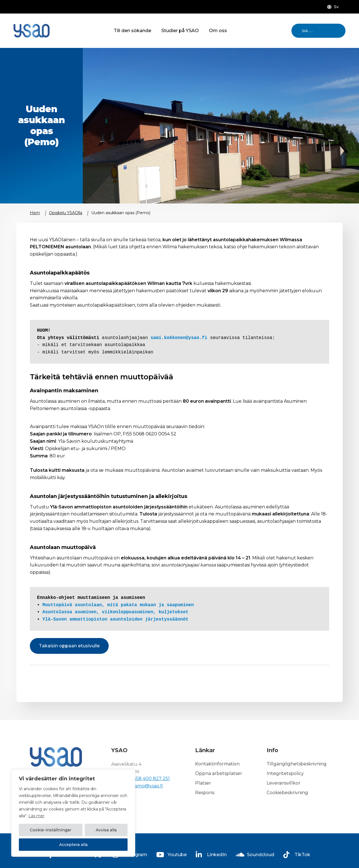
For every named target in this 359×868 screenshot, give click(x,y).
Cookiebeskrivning (287, 793)
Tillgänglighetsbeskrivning (297, 764)
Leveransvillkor (284, 783)
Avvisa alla (106, 830)
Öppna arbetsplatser (219, 774)
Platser (203, 783)
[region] (73, 813)
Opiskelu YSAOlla (66, 213)
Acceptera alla (73, 845)
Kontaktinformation (217, 764)
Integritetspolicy (285, 774)
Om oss (218, 31)
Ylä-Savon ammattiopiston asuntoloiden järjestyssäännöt (115, 619)
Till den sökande (132, 31)
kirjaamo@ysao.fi (144, 786)
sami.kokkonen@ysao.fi (179, 338)
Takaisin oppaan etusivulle (69, 646)
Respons (205, 793)
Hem (35, 213)
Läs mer (36, 816)
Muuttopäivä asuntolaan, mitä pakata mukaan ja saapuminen (118, 605)
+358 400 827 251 (150, 779)
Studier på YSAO (180, 31)
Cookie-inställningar (51, 830)
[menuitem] (334, 7)
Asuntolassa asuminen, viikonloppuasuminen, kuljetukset (115, 612)
